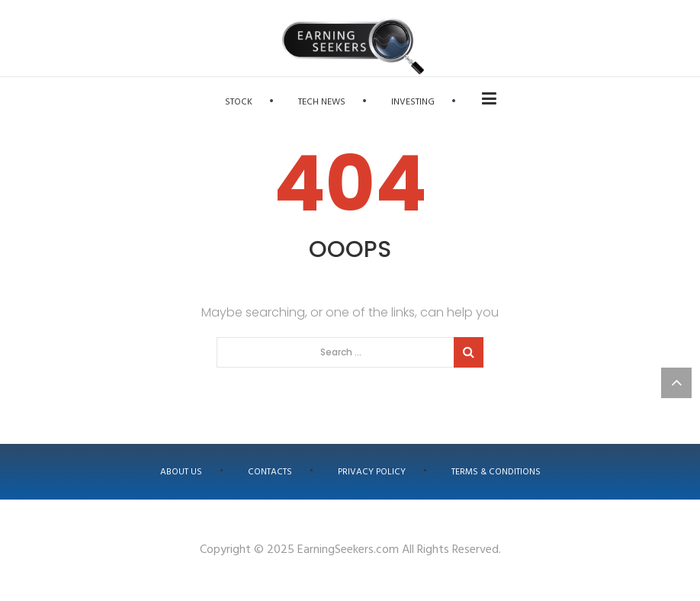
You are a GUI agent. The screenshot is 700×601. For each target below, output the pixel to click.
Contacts (270, 472)
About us (181, 472)
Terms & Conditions (496, 472)
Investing (413, 103)
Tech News (322, 103)
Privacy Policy (372, 472)
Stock (239, 103)
